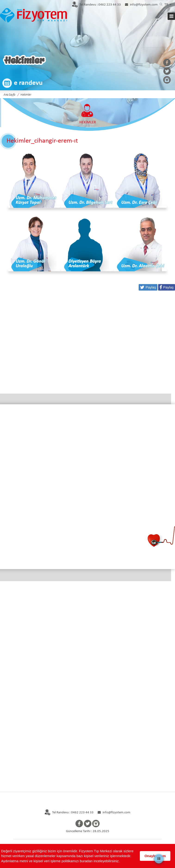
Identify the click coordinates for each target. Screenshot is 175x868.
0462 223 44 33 (100, 5)
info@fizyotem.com (144, 5)
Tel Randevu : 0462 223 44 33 (69, 813)
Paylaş (168, 287)
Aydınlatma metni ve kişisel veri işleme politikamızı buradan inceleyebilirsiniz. (60, 861)
